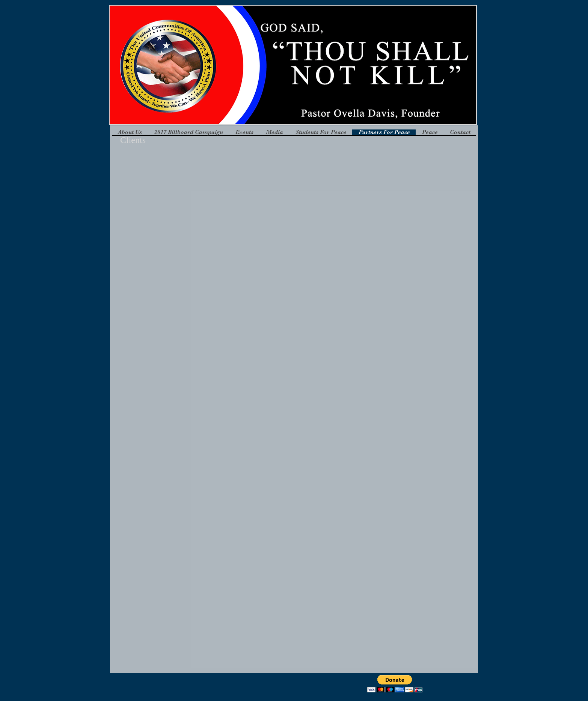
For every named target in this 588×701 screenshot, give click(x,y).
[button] (160, 220)
